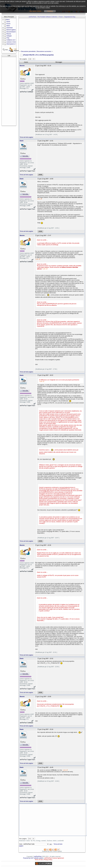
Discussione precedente (28, 51)
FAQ (8, 38)
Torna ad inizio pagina (26, 137)
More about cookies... (36, 11)
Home (8, 22)
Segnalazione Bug (70, 17)
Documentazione (12, 32)
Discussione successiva (44, 51)
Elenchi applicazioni (12, 30)
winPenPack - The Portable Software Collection (43, 17)
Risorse (9, 34)
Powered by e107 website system (33, 858)
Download (9, 28)
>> (34, 59)
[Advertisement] (9, 91)
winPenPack (38, 856)
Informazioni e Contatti (13, 44)
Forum (8, 24)
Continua (50, 11)
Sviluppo (9, 36)
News (8, 26)
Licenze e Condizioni (13, 42)
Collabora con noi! (12, 40)
